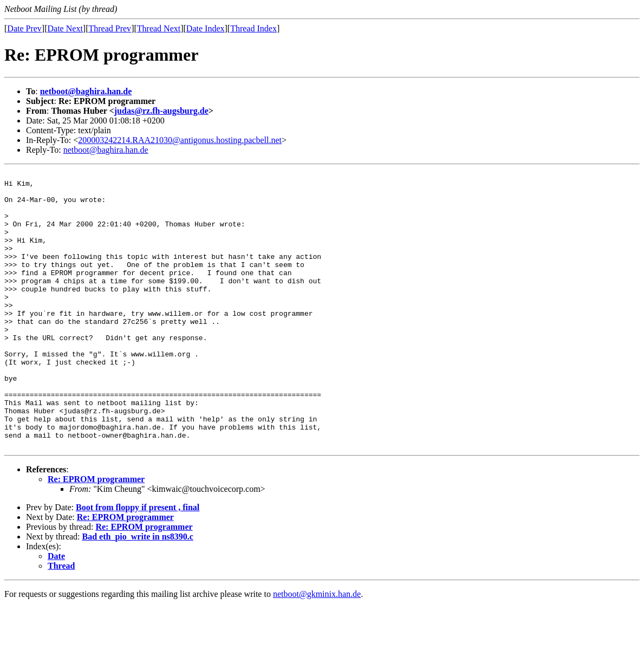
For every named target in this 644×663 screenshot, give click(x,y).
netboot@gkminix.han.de (317, 649)
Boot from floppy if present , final (138, 563)
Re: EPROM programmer (96, 534)
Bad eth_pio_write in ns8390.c (138, 592)
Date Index (206, 28)
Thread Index (253, 28)
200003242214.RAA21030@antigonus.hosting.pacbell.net (180, 140)
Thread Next (159, 28)
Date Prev (24, 28)
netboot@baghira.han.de (86, 91)
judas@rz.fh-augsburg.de (161, 111)
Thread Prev (110, 28)
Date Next (65, 28)
